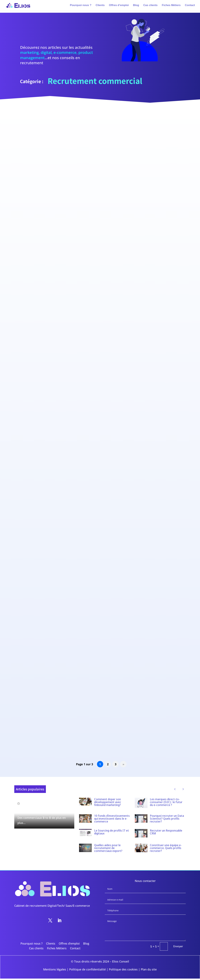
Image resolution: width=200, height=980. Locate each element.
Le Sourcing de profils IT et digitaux (112, 832)
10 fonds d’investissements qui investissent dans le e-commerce (112, 819)
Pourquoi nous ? (81, 5)
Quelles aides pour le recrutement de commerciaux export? (108, 848)
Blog (136, 5)
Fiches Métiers (171, 5)
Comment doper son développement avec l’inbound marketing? (108, 802)
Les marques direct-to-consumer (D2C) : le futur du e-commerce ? (166, 802)
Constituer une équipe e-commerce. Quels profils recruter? (166, 848)
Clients (100, 5)
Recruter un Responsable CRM (166, 832)
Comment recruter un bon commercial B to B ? (44, 810)
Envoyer (178, 946)
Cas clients (150, 5)
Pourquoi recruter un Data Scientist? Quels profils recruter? (167, 819)
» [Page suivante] (123, 764)
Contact (190, 5)
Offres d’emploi (119, 5)
